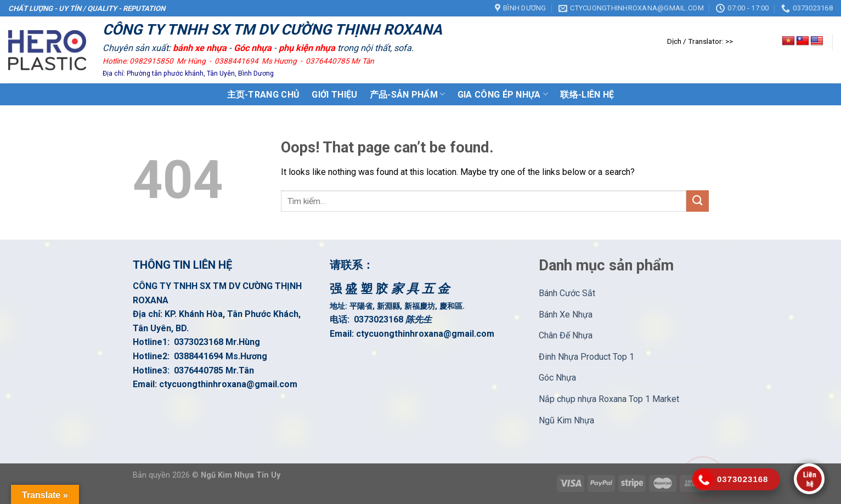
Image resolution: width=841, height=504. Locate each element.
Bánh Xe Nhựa (566, 315)
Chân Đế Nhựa (566, 335)
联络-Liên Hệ (587, 95)
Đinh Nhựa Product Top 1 (586, 357)
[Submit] (697, 201)
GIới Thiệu (334, 95)
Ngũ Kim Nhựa (566, 420)
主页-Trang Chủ (264, 95)
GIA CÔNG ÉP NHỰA (503, 94)
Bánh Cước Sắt (567, 293)
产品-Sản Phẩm (408, 94)
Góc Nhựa (557, 378)
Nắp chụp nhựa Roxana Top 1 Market (609, 399)
